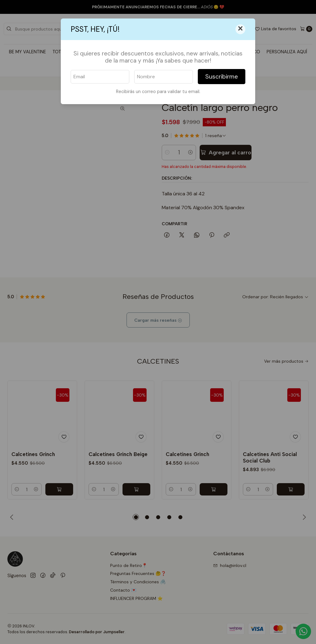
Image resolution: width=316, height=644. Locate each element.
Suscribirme (222, 77)
